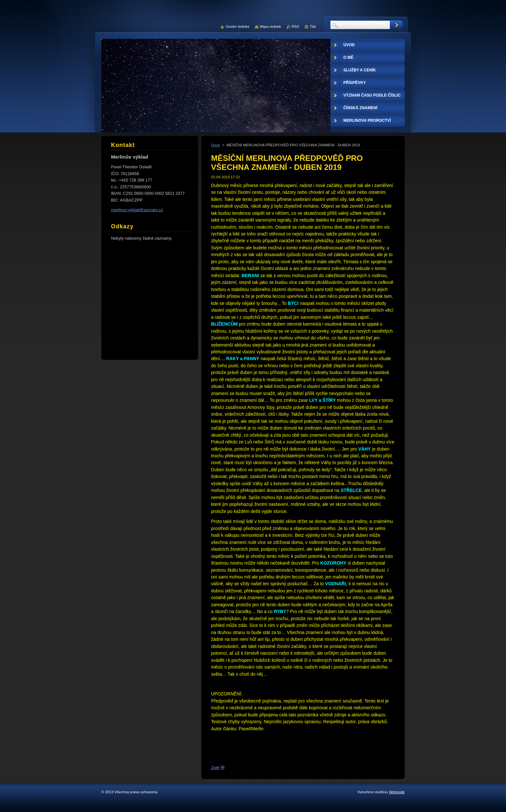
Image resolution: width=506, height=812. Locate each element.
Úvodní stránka (237, 26)
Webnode (397, 792)
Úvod (215, 145)
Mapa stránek (270, 26)
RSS (295, 26)
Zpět (215, 768)
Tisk (313, 26)
